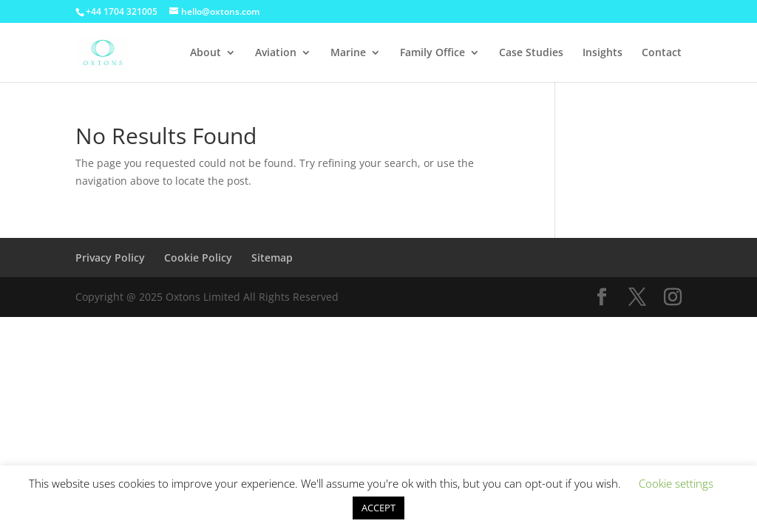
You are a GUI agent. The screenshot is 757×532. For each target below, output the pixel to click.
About (206, 53)
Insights (602, 53)
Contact (662, 53)
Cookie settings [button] (676, 483)
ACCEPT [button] (378, 508)
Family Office (432, 53)
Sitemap (272, 258)
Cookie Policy (198, 258)
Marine (348, 53)
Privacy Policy (110, 258)
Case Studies (531, 53)
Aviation (276, 53)
